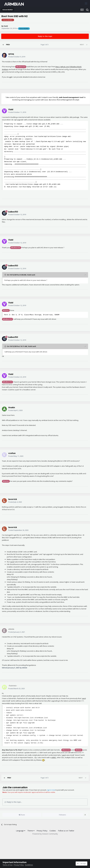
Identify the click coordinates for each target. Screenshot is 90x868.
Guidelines (29, 865)
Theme (31, 831)
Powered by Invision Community (45, 834)
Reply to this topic (45, 36)
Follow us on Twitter (66, 831)
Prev (8, 45)
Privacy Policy (42, 831)
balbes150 (13, 212)
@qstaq (6, 310)
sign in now (51, 790)
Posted (17, 57)
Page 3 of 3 (45, 45)
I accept (81, 863)
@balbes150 (21, 67)
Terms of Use (8, 865)
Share (22, 815)
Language (21, 831)
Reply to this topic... (13, 802)
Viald (6, 26)
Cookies (53, 831)
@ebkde (79, 750)
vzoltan (12, 453)
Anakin (12, 407)
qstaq (11, 54)
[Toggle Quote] (5, 275)
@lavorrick (66, 750)
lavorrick (13, 499)
